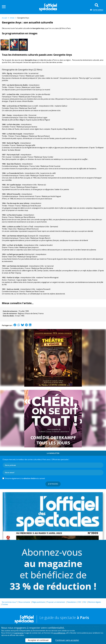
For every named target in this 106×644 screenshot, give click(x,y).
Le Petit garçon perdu (15, 254)
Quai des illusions (14, 164)
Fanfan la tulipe (13, 277)
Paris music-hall (13, 155)
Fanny (9, 115)
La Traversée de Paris (15, 173)
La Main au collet (14, 227)
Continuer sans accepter (67, 640)
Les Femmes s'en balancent (17, 266)
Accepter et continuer (38, 640)
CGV (79, 602)
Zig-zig (9, 73)
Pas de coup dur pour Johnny (18, 203)
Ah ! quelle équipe (14, 185)
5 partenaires (19, 633)
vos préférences (59, 633)
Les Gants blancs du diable (17, 85)
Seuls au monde (13, 289)
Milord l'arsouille (14, 194)
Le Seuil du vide (13, 94)
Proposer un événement (56, 602)
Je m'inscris (53, 484)
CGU (85, 602)
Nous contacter (24, 602)
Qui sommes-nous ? (9, 602)
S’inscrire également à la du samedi (25, 478)
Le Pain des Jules (13, 124)
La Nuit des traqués (14, 134)
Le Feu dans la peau (15, 215)
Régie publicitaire (39, 602)
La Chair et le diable (15, 245)
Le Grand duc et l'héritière (17, 106)
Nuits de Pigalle (13, 143)
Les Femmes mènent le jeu (17, 236)
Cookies (5, 604)
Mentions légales (94, 602)
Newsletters (72, 602)
